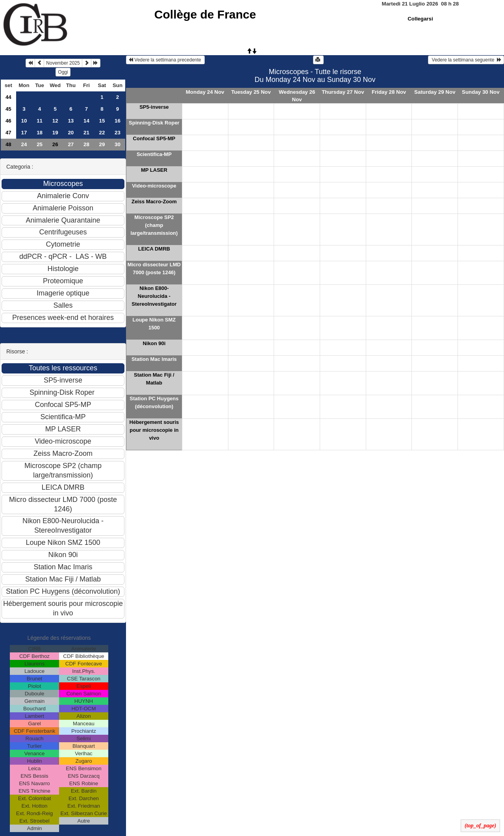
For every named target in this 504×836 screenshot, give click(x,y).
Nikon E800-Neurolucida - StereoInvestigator (154, 296)
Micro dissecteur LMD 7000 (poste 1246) (154, 268)
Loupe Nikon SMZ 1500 (154, 324)
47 (8, 133)
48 (8, 144)
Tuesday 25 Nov (251, 92)
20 (71, 133)
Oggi (63, 72)
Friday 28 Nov (389, 92)
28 (86, 144)
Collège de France (205, 14)
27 (71, 144)
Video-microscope (154, 186)
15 (102, 121)
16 (118, 121)
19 (55, 133)
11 (40, 121)
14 (86, 121)
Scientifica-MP (154, 154)
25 (40, 144)
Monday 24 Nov (205, 92)
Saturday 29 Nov (435, 92)
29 (102, 144)
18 (40, 133)
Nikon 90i (154, 343)
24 (24, 144)
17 (24, 133)
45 (8, 109)
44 (8, 97)
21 (86, 133)
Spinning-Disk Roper (154, 123)
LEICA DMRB (154, 249)
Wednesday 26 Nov (297, 96)
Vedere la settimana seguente (466, 60)
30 (118, 144)
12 (55, 121)
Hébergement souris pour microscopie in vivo (154, 430)
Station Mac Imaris (154, 359)
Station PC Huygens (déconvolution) (154, 402)
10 (24, 121)
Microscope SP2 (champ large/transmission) (154, 225)
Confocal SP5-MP (154, 138)
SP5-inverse (154, 107)
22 (102, 133)
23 (118, 133)
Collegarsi (420, 19)
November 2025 (63, 63)
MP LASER (154, 170)
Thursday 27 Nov (343, 92)
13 (71, 121)
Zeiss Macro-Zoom (154, 202)
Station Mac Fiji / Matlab (154, 379)
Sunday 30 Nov (481, 92)
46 (8, 121)
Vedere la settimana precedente (165, 60)
